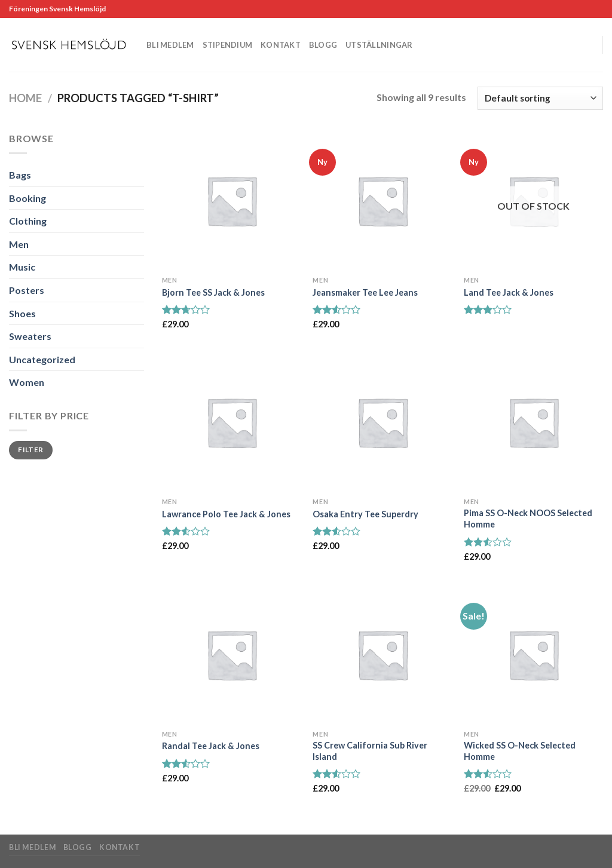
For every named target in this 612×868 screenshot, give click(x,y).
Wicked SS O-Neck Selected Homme (520, 751)
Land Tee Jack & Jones (509, 292)
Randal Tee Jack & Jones (211, 746)
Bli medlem (170, 45)
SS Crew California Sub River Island (370, 751)
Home (25, 98)
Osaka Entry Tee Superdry (365, 514)
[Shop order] (540, 98)
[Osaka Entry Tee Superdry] (382, 422)
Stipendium (228, 45)
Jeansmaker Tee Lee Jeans (365, 292)
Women (27, 382)
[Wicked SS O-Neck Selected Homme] (533, 654)
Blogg (323, 45)
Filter (30, 450)
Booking (27, 198)
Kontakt (281, 45)
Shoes (22, 313)
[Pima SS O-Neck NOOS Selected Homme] (533, 422)
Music (22, 267)
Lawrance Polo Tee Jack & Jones (226, 514)
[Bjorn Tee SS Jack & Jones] (232, 200)
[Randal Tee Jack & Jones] (232, 654)
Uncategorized (42, 359)
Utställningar (379, 45)
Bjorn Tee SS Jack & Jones (213, 292)
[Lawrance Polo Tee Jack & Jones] (232, 422)
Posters (27, 290)
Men (19, 244)
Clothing (28, 221)
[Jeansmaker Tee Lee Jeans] (382, 200)
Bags (20, 175)
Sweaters (30, 336)
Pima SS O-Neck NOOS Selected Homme (528, 519)
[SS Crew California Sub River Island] (382, 654)
